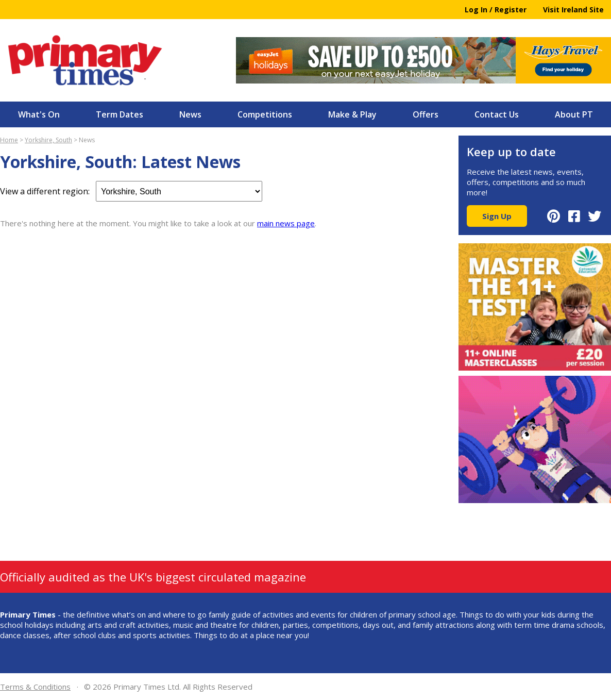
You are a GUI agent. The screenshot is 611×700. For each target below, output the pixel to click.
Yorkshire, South (48, 140)
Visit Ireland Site (573, 10)
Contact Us (497, 114)
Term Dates (120, 114)
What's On (39, 114)
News (190, 114)
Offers (426, 114)
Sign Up (497, 216)
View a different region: (131, 191)
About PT (574, 114)
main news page (286, 223)
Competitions (265, 114)
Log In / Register (496, 10)
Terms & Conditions (35, 687)
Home (9, 140)
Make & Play (352, 114)
